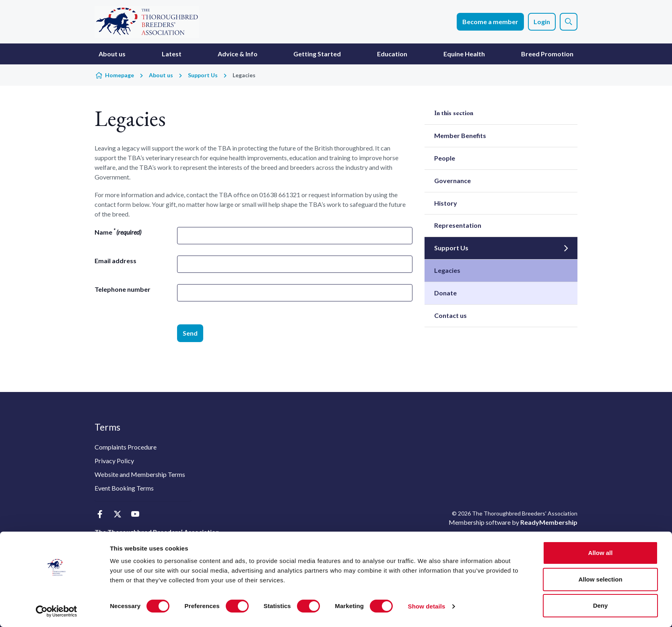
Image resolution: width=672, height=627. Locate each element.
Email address (115, 261)
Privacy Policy (114, 461)
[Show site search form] (569, 22)
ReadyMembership (549, 522)
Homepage (120, 75)
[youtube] (135, 514)
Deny (601, 605)
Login (542, 22)
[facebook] (100, 514)
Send (190, 333)
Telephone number (123, 289)
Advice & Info (238, 54)
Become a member (490, 22)
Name (118, 232)
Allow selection (600, 579)
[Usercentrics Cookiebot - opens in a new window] (57, 611)
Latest (172, 54)
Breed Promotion (547, 54)
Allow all (601, 553)
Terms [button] (107, 427)
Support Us (203, 75)
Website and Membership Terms (140, 474)
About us (112, 54)
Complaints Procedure (126, 447)
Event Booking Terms (124, 488)
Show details (427, 606)
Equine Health (464, 54)
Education (392, 54)
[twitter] (117, 514)
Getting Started (317, 54)
